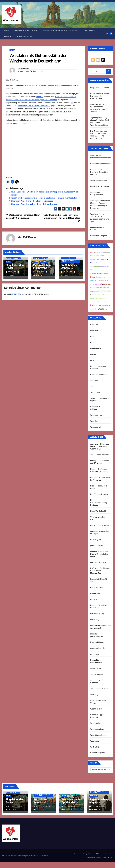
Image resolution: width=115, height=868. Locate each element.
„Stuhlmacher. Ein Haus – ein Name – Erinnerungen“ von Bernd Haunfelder (62, 218)
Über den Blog (24, 36)
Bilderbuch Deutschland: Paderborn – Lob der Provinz (34, 204)
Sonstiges (94, 381)
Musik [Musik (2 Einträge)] (106, 252)
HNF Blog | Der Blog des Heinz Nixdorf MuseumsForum (100, 571)
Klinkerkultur (95, 593)
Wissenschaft (96, 427)
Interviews (94, 331)
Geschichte (38, 258)
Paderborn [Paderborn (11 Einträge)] (95, 305)
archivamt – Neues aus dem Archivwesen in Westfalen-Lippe (100, 446)
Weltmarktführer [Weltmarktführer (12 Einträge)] (103, 291)
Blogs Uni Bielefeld (98, 511)
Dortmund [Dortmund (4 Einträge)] (105, 281)
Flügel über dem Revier (15, 266)
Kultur (12, 50)
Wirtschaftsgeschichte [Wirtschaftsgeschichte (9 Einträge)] (100, 288)
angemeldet (17, 294)
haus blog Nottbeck (98, 562)
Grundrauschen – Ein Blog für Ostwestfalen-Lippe (99, 554)
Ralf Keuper (25, 69)
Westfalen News (97, 415)
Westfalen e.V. (96, 709)
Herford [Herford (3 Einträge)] (105, 277)
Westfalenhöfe (96, 723)
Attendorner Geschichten (100, 455)
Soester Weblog (97, 674)
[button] (107, 33)
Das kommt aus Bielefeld (100, 525)
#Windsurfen (38, 71)
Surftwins (40, 97)
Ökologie (94, 360)
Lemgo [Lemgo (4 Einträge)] (102, 270)
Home (7, 31)
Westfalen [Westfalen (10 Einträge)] (102, 309)
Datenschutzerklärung (26, 31)
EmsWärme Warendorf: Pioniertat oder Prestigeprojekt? (100, 96)
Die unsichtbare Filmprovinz (42, 266)
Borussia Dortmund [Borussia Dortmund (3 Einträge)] (103, 295)
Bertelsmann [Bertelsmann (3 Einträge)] (94, 295)
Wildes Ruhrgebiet (98, 753)
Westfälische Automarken (101, 164)
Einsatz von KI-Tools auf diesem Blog (61, 31)
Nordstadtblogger (97, 642)
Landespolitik (96, 348)
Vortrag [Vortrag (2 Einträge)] (99, 284)
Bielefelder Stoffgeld (99, 236)
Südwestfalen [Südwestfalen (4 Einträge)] (95, 266)
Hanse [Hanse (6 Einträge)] (93, 277)
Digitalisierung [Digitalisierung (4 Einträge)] (95, 270)
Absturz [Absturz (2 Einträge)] (108, 306)
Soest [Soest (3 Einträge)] (92, 252)
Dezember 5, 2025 (71, 806)
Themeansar (44, 856)
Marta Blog (95, 620)
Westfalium (95, 741)
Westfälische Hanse (98, 735)
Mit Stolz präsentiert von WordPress (13, 856)
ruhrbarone (95, 654)
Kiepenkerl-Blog (97, 587)
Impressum (90, 31)
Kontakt (8, 36)
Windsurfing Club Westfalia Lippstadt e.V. (34, 106)
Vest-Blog (94, 695)
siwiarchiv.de (95, 668)
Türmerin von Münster (99, 689)
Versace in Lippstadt (99, 180)
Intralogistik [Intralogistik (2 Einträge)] (93, 291)
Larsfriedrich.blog (97, 614)
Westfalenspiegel (97, 729)
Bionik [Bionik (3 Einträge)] (92, 298)
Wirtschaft (43, 262)
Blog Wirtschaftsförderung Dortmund (99, 503)
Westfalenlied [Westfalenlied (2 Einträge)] (108, 256)
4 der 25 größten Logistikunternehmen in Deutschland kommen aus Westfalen (44, 198)
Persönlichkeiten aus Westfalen (69, 261)
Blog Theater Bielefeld (99, 494)
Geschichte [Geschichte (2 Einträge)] (105, 274)
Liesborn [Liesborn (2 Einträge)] (96, 298)
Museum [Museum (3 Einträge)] (93, 259)
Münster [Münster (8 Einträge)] (101, 256)
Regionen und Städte (13, 258)
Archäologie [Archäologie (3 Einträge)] (94, 284)
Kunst (36, 262)
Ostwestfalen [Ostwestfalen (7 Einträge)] (101, 259)
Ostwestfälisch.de (98, 648)
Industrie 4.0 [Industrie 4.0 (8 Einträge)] (104, 266)
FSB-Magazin (96, 540)
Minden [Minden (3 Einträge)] (102, 252)
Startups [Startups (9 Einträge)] (99, 277)
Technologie (95, 392)
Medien (93, 354)
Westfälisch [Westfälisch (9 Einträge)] (106, 284)
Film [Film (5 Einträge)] (100, 281)
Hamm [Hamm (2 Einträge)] (98, 252)
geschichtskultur (97, 546)
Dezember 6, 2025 (15, 806)
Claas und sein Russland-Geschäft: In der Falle (99, 172)
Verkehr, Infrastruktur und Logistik (42, 795)
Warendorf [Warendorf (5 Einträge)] (94, 309)
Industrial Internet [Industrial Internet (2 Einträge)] (94, 281)
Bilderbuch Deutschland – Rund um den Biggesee (32, 201)
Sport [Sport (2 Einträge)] (95, 252)
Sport (8, 262)
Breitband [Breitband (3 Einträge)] (103, 306)
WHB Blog (94, 747)
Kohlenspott (95, 599)
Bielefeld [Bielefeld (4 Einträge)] (100, 274)
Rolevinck (11, 810)
